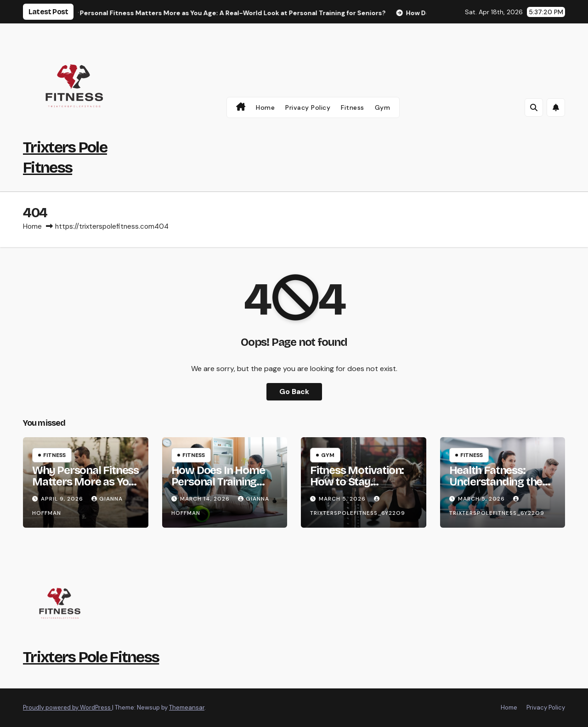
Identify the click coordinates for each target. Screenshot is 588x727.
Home (265, 107)
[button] (534, 107)
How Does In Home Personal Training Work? (218, 482)
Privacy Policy (308, 107)
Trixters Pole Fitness (91, 657)
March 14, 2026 (206, 499)
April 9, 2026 (63, 499)
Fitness (353, 107)
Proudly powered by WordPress (68, 707)
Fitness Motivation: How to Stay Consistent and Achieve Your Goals (357, 487)
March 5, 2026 (343, 499)
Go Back (294, 392)
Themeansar (187, 707)
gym (383, 107)
